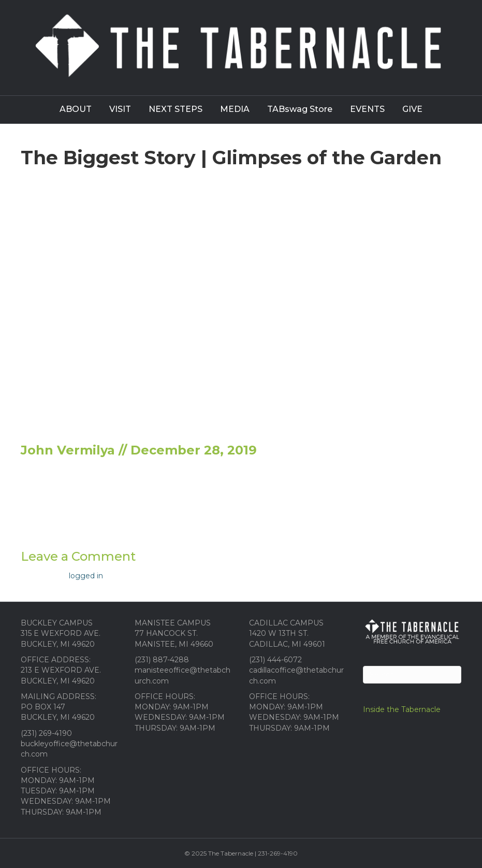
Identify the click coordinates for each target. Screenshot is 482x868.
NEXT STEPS (176, 109)
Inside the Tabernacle (402, 709)
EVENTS (367, 109)
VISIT (120, 109)
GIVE (412, 109)
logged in (86, 576)
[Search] (412, 675)
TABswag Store (300, 109)
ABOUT (76, 109)
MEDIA (235, 109)
